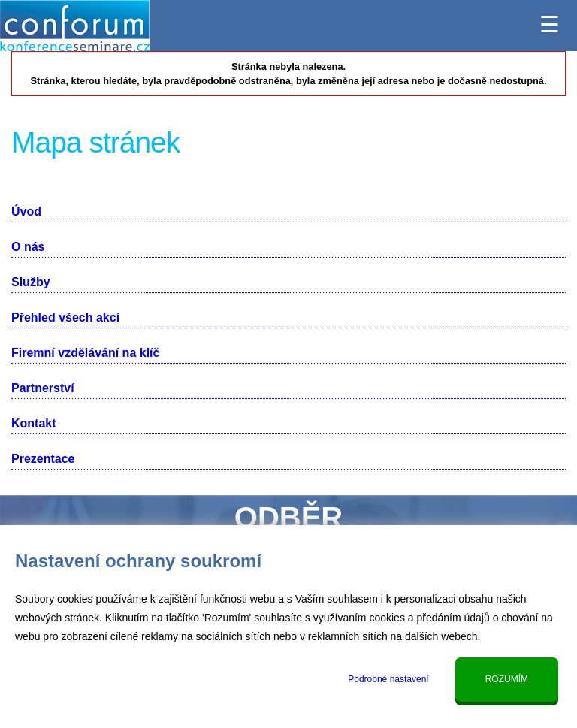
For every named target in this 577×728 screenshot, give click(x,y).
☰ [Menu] (550, 20)
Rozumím (507, 679)
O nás (28, 247)
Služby (31, 282)
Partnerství (43, 388)
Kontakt (34, 423)
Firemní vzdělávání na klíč (85, 353)
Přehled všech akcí (65, 317)
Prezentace (43, 459)
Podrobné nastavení (388, 679)
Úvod (26, 211)
